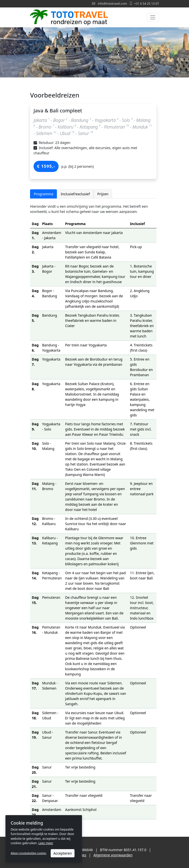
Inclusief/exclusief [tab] (75, 194)
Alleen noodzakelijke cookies (28, 853)
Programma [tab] (43, 194)
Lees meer (46, 843)
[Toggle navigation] (153, 17)
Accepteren (63, 853)
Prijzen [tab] (103, 194)
